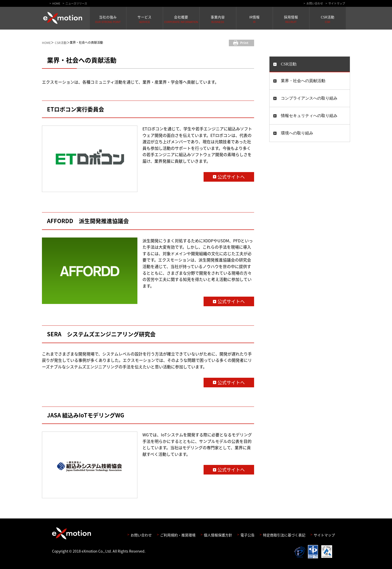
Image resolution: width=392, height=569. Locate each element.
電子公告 (248, 535)
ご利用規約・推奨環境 (178, 535)
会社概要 (181, 19)
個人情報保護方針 (218, 535)
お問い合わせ (315, 3)
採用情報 (291, 19)
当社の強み (108, 19)
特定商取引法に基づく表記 (284, 535)
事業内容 (218, 19)
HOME (56, 3)
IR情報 (254, 19)
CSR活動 (328, 19)
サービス (145, 19)
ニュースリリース (76, 3)
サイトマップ (337, 3)
